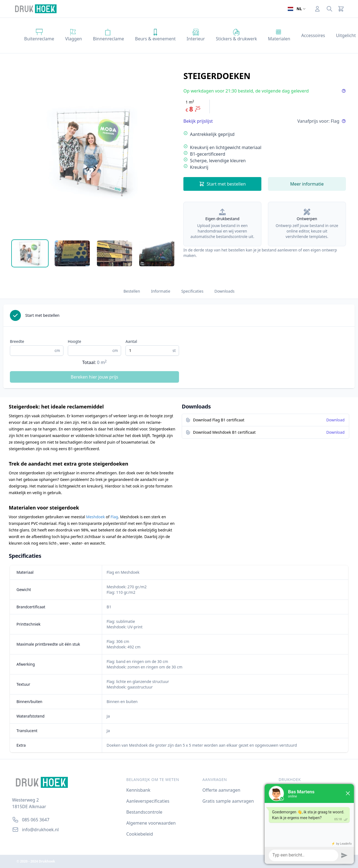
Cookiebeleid (140, 834)
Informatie (161, 291)
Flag (114, 517)
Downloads (224, 291)
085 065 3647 (36, 820)
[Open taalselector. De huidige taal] (297, 9)
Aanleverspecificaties (148, 801)
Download (335, 420)
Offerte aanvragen (221, 790)
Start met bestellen (223, 184)
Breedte (17, 341)
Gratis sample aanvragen (228, 801)
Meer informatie (307, 184)
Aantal (131, 341)
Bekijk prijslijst (198, 121)
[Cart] (341, 9)
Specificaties (192, 291)
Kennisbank (138, 790)
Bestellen (132, 291)
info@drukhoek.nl (40, 830)
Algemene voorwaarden (151, 823)
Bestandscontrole (144, 812)
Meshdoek (96, 517)
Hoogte (75, 341)
